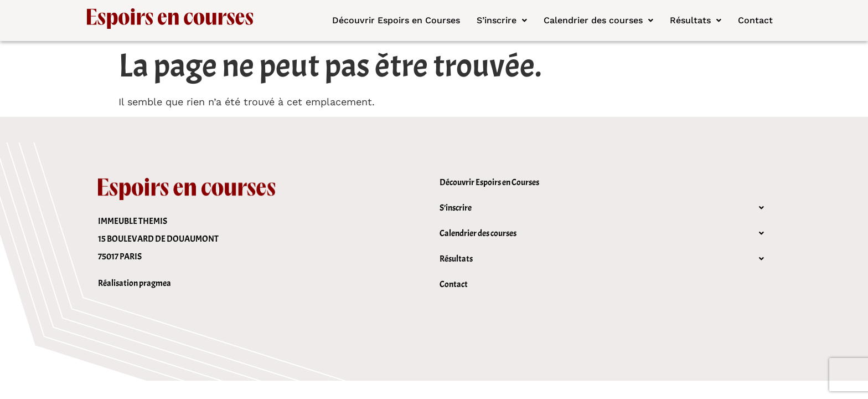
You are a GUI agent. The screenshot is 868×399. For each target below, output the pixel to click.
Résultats (696, 20)
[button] (502, 21)
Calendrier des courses (598, 20)
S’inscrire (502, 20)
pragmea (155, 283)
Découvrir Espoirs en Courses (396, 20)
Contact (755, 20)
